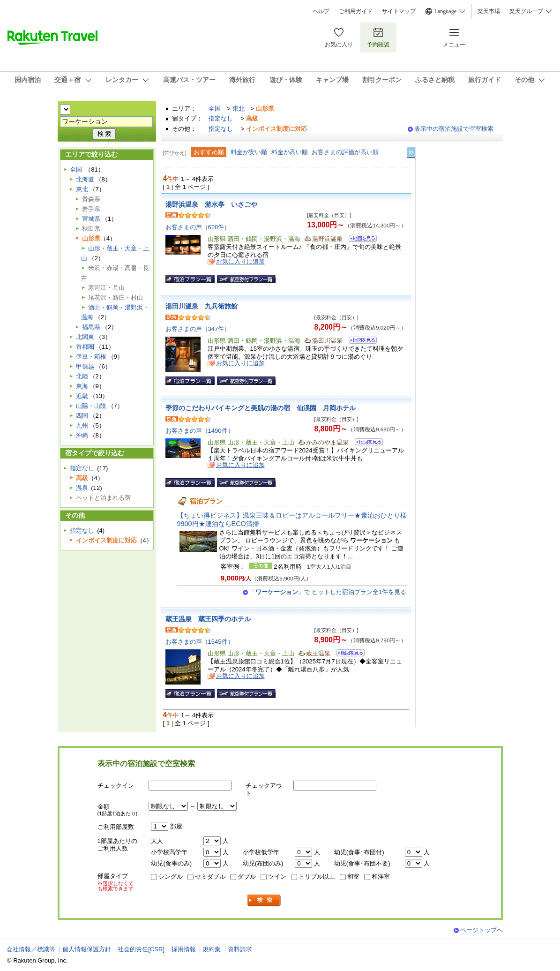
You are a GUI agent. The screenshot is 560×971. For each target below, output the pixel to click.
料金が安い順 (249, 152)
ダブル (247, 877)
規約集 (212, 949)
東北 (239, 109)
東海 (82, 386)
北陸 (82, 376)
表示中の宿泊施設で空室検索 (454, 129)
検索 (264, 900)
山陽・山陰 (91, 406)
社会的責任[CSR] (141, 949)
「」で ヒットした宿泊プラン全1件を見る (328, 592)
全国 (215, 109)
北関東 (85, 337)
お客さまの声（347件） (198, 329)
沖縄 (82, 435)
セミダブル (210, 877)
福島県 (91, 327)
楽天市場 (489, 11)
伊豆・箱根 (91, 357)
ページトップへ (482, 930)
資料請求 (240, 949)
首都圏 (85, 347)
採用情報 (184, 949)
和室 (353, 877)
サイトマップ (399, 11)
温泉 (82, 488)
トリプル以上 (317, 877)
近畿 (82, 396)
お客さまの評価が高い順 (345, 152)
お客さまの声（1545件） (200, 642)
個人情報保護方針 (87, 949)
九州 (82, 425)
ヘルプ (321, 11)
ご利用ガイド (356, 11)
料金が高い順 (290, 152)
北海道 (85, 179)
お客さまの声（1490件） (200, 431)
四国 (82, 416)
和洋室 (381, 877)
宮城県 (91, 219)
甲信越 (85, 366)
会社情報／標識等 (31, 949)
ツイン (277, 877)
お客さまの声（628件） (198, 227)
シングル (171, 877)
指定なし (221, 118)
